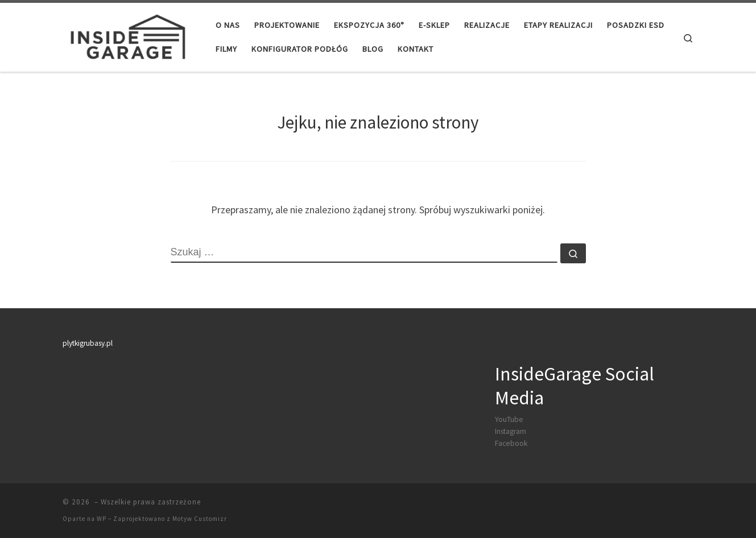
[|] (127, 35)
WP (102, 519)
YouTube (509, 419)
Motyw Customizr (200, 519)
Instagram (511, 431)
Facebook (511, 443)
